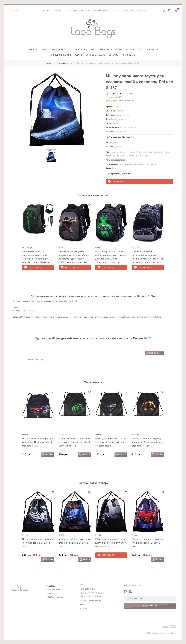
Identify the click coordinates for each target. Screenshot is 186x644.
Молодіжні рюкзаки (111, 49)
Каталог (58, 11)
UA (159, 11)
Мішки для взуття (148, 49)
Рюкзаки (32, 49)
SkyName (114, 55)
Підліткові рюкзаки (85, 49)
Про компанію (101, 11)
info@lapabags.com (55, 597)
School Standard (96, 55)
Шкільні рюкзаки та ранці (56, 49)
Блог (116, 11)
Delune (78, 55)
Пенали (130, 49)
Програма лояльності (92, 593)
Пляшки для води (61, 55)
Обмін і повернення (90, 601)
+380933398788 (53, 589)
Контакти (128, 11)
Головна (45, 11)
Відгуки (142, 11)
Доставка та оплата (78, 11)
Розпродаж (128, 55)
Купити (48, 455)
